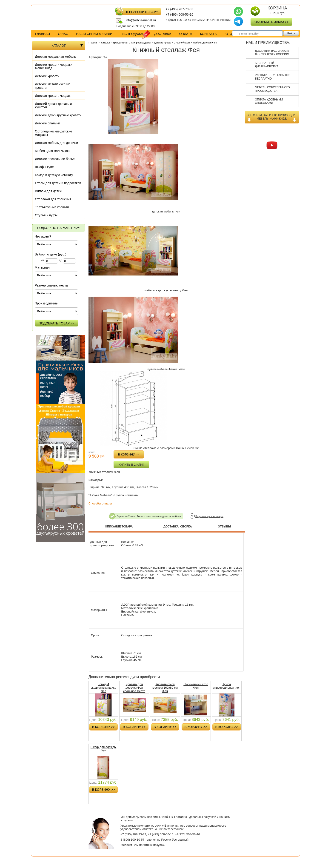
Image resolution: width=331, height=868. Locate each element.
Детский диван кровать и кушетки (53, 105)
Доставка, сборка (178, 527)
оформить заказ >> (272, 22)
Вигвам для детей (48, 191)
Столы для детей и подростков (58, 183)
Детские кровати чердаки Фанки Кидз (54, 66)
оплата (186, 34)
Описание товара (119, 527)
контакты (209, 34)
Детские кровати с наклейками (172, 43)
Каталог (106, 43)
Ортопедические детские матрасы (54, 133)
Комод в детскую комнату (54, 175)
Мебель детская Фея (205, 43)
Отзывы (224, 527)
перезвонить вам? (137, 12)
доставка (163, 34)
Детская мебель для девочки (56, 143)
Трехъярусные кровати (52, 207)
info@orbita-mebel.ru (141, 20)
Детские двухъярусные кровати (58, 115)
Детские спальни (47, 123)
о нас (63, 34)
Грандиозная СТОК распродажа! (132, 43)
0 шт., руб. (277, 11)
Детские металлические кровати (53, 86)
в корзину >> (129, 454)
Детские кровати (47, 76)
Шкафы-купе (44, 167)
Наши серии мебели (94, 34)
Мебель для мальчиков (52, 151)
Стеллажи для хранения (53, 199)
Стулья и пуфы (46, 215)
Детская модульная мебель (55, 57)
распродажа (135, 34)
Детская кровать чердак (53, 96)
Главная (43, 34)
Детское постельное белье (55, 159)
